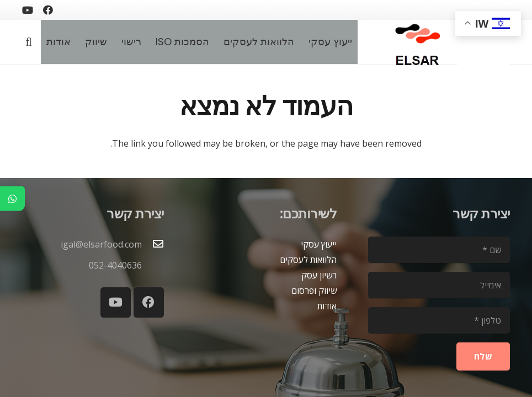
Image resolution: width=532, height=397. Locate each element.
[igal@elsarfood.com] (153, 244)
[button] (29, 42)
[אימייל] (439, 285)
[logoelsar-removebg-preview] (416, 42)
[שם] (439, 250)
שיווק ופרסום (314, 291)
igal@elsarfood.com (101, 244)
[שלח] (483, 356)
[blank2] (483, 47)
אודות (327, 306)
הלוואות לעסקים (308, 260)
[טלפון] (439, 320)
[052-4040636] (153, 265)
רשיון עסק (319, 275)
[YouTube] (28, 10)
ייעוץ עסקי (319, 244)
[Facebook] (48, 10)
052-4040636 (115, 265)
